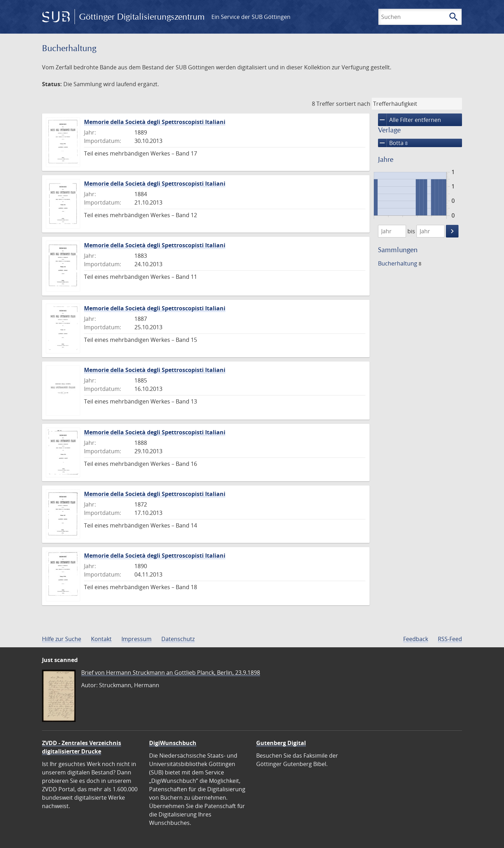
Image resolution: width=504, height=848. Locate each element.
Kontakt (101, 639)
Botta (393, 143)
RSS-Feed (450, 639)
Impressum (136, 639)
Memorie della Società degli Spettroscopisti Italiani (155, 122)
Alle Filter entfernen (409, 120)
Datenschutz (178, 639)
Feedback (416, 639)
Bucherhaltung (400, 263)
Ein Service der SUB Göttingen (251, 17)
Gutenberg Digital (281, 743)
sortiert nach (353, 104)
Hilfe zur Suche (62, 639)
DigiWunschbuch (173, 743)
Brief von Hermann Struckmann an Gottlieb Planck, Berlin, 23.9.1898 (171, 673)
